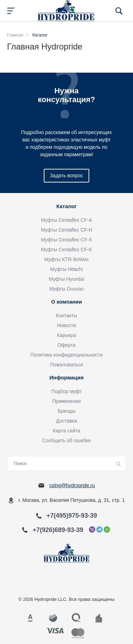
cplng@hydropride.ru (72, 485)
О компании (66, 302)
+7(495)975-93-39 (72, 516)
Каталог (66, 206)
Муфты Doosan (67, 289)
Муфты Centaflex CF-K (66, 250)
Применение (66, 401)
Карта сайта (66, 431)
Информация (66, 378)
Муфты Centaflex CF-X (66, 240)
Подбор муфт (66, 391)
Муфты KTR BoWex (67, 259)
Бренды (67, 411)
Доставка (66, 421)
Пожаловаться (66, 365)
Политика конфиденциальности (67, 355)
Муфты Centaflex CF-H (67, 230)
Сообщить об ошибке (66, 440)
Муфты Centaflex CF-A (66, 220)
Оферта (66, 345)
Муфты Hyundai (66, 279)
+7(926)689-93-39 (58, 530)
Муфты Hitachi (66, 269)
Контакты (66, 316)
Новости (66, 325)
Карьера (66, 335)
